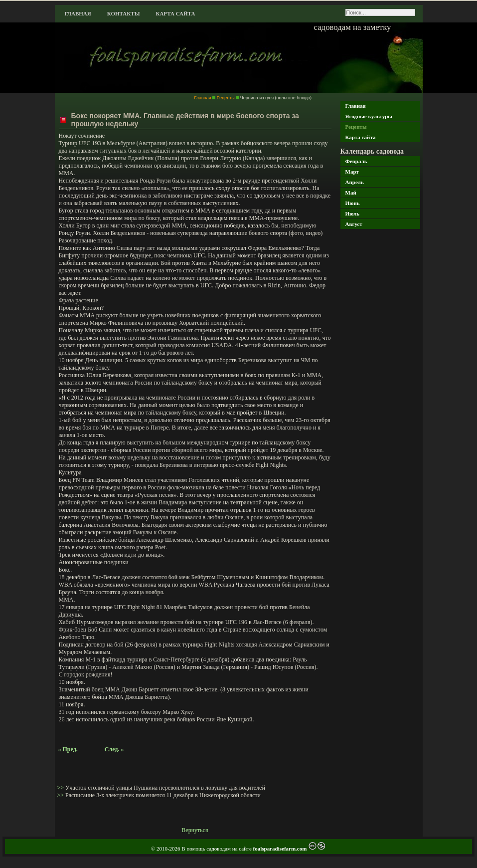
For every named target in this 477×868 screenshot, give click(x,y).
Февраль (356, 161)
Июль (353, 214)
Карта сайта (175, 13)
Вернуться (195, 830)
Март (352, 172)
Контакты (124, 13)
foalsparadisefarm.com (281, 849)
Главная (78, 13)
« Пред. (68, 749)
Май (351, 193)
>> (62, 788)
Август (354, 224)
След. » (114, 749)
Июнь (353, 203)
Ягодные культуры (369, 116)
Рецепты (356, 127)
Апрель (355, 182)
